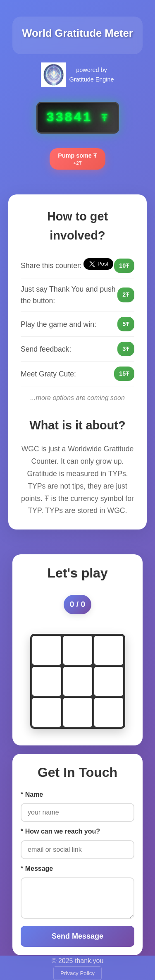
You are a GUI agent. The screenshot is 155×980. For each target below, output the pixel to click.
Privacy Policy (77, 973)
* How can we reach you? (60, 831)
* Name (32, 794)
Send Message (77, 936)
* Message (37, 869)
